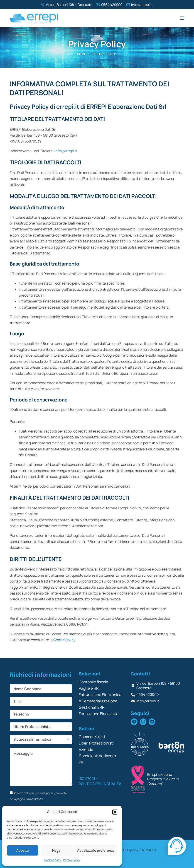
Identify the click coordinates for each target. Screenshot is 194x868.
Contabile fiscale (93, 682)
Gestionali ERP (92, 707)
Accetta (22, 850)
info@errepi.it (142, 5)
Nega (56, 850)
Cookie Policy (52, 860)
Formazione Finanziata (98, 714)
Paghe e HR (89, 688)
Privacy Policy (72, 860)
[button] (115, 812)
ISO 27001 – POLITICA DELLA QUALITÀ (100, 781)
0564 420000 (112, 5)
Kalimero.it (148, 850)
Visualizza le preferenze (96, 850)
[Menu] (182, 18)
